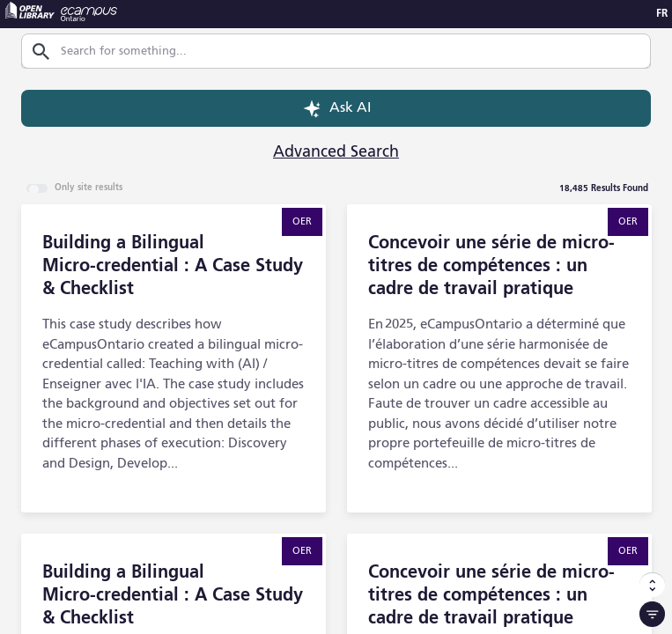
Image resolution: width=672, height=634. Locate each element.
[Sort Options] (652, 585)
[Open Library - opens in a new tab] (30, 10)
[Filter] (652, 614)
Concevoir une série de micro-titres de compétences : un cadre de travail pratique (491, 267)
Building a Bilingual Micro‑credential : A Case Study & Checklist (173, 267)
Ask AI (336, 108)
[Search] (41, 52)
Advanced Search (336, 152)
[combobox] (341, 52)
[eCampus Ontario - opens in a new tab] (89, 14)
